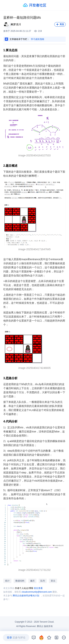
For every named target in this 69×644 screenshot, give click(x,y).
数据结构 (20, 581)
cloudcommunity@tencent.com (37, 592)
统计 (7, 581)
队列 (43, 581)
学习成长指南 (38, 39)
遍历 (32, 581)
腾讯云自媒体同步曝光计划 (26, 596)
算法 (53, 581)
